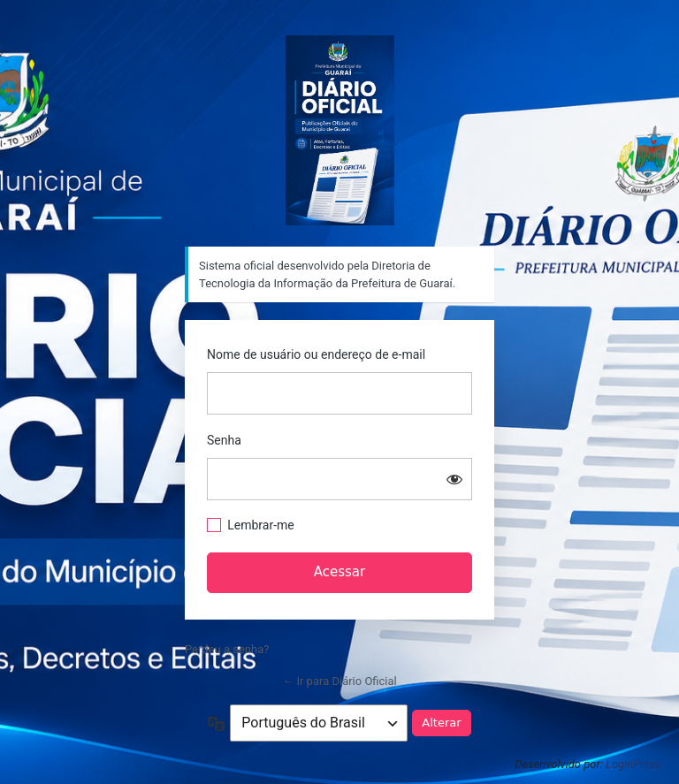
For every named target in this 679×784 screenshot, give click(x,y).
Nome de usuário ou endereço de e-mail (316, 354)
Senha (224, 440)
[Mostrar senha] (454, 479)
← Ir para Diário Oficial (339, 681)
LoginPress (633, 764)
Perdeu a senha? (227, 649)
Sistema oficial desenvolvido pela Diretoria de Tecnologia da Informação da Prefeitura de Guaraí (340, 130)
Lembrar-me (261, 525)
